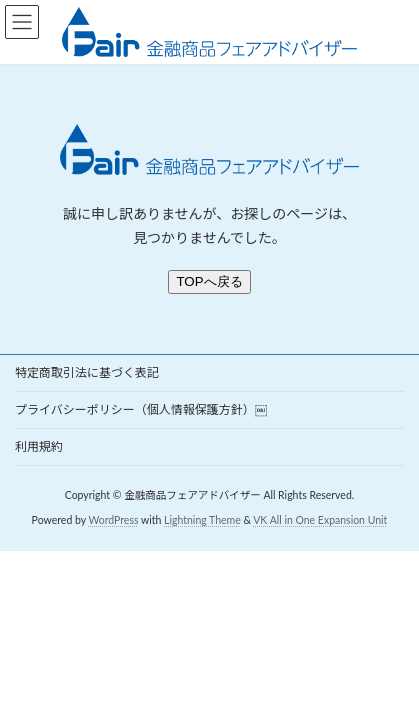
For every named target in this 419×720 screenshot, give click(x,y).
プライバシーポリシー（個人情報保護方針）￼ (141, 409)
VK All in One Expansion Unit (320, 520)
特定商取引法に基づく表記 (87, 372)
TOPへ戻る (209, 281)
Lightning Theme (202, 520)
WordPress (113, 520)
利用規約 (39, 446)
